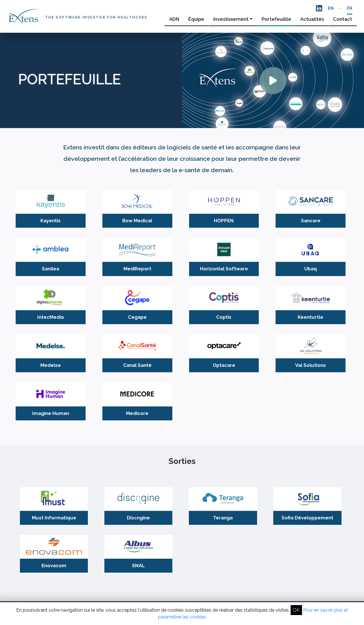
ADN (174, 19)
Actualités (312, 19)
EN (331, 8)
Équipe (196, 19)
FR (350, 8)
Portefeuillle (276, 19)
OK (296, 610)
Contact (343, 19)
